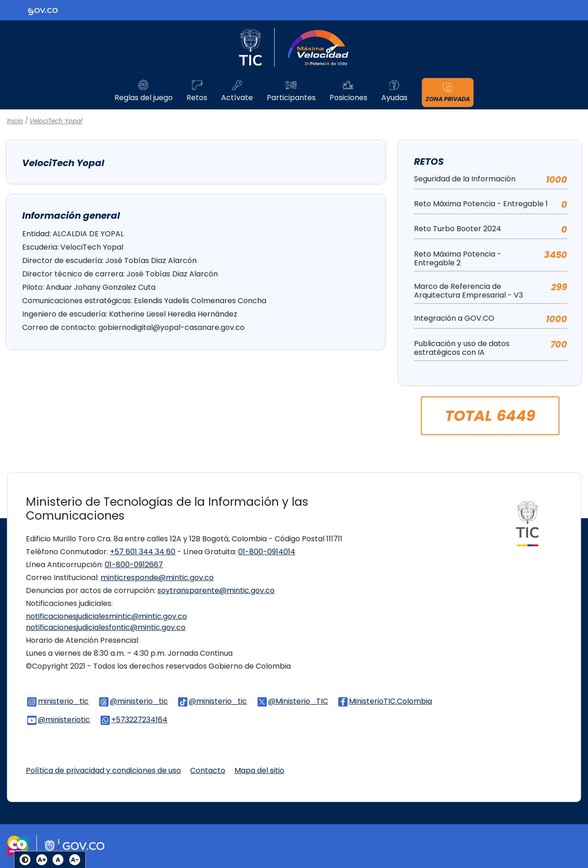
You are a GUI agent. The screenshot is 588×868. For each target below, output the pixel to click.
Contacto (208, 770)
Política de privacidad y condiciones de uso (103, 770)
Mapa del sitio (259, 770)
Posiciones (348, 98)
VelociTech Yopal (56, 121)
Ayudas (394, 98)
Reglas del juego (144, 98)
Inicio (15, 121)
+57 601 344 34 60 (143, 552)
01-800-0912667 (134, 565)
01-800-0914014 (267, 552)
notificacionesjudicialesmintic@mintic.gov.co (106, 616)
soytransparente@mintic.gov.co (216, 590)
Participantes (291, 98)
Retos (197, 98)
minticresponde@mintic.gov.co (157, 578)
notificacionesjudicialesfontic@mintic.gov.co (106, 627)
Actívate (237, 98)
